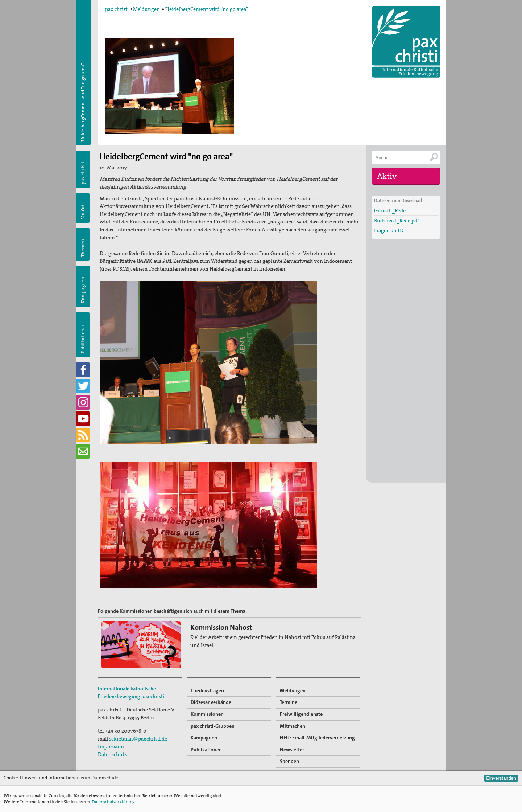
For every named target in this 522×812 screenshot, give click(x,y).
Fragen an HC (389, 230)
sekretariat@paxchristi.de (138, 739)
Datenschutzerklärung (113, 802)
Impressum (111, 746)
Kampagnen (83, 290)
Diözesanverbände (211, 702)
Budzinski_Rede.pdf (397, 221)
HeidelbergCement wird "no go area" (207, 9)
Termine (289, 702)
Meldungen (146, 9)
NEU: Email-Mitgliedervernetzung (317, 738)
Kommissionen (207, 714)
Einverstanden (501, 778)
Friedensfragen (207, 690)
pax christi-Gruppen (213, 726)
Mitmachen (293, 726)
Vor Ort (83, 212)
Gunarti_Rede (390, 210)
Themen (83, 248)
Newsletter (292, 750)
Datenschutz (112, 754)
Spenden (289, 761)
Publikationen (83, 338)
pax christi (117, 9)
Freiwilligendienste (301, 714)
